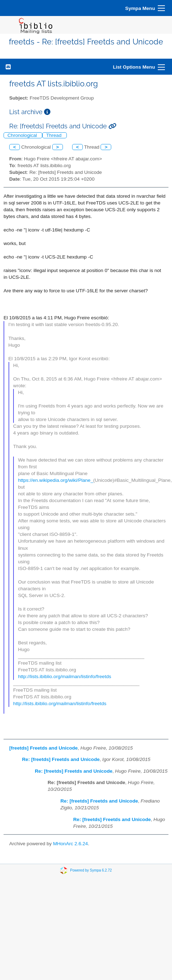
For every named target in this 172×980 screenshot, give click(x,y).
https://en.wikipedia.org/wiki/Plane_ (56, 480)
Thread (55, 135)
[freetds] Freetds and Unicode (44, 748)
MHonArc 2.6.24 (70, 844)
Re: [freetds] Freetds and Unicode (61, 759)
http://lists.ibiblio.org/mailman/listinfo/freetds (65, 677)
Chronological (23, 135)
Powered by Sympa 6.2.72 (91, 870)
